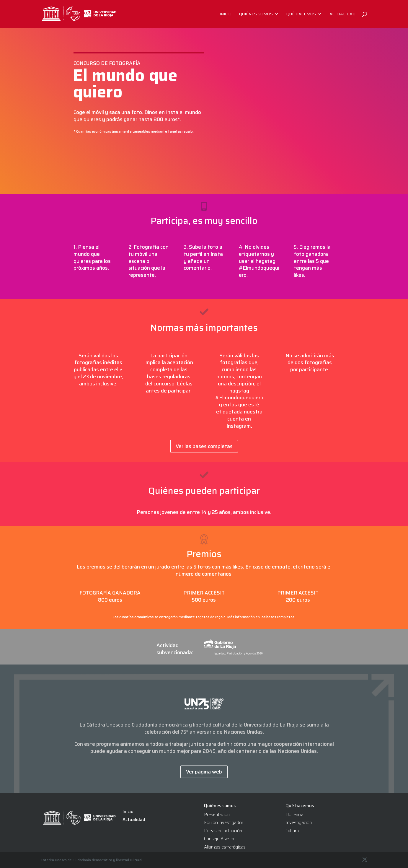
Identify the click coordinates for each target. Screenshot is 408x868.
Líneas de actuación (223, 831)
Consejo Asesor (219, 839)
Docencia (294, 815)
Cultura (292, 831)
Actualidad (342, 14)
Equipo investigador (224, 823)
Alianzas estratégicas (225, 847)
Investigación (299, 823)
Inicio (226, 14)
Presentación (217, 815)
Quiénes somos (256, 14)
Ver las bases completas (204, 446)
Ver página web (204, 772)
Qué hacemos (301, 14)
